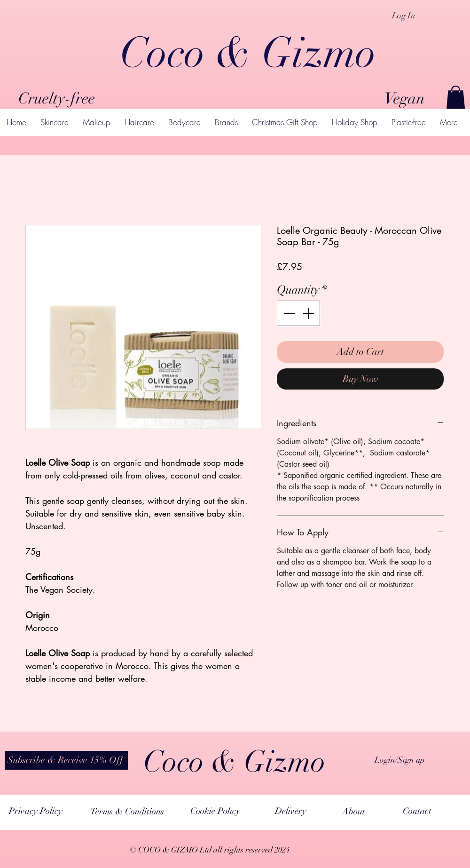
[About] (354, 812)
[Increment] (309, 313)
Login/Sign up (400, 760)
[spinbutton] (299, 313)
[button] (456, 97)
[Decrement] (288, 313)
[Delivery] (290, 811)
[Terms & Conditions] (127, 812)
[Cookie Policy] (215, 811)
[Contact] (417, 811)
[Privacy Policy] (35, 811)
